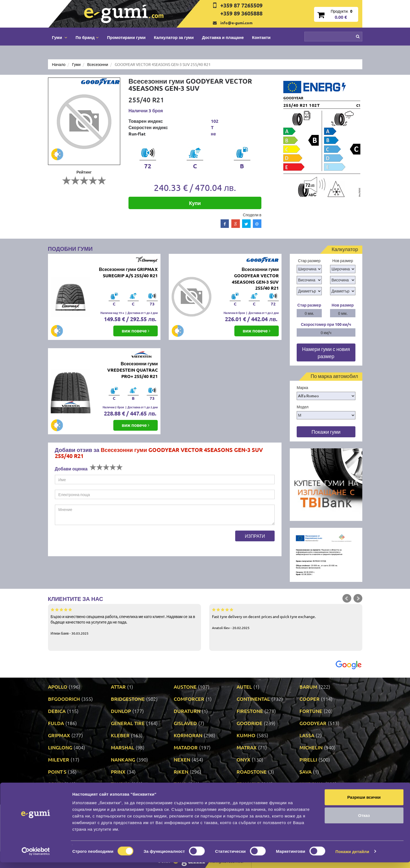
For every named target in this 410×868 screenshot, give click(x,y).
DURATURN (187, 711)
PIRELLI (308, 759)
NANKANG (123, 759)
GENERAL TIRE (128, 723)
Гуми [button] (60, 37)
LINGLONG (60, 747)
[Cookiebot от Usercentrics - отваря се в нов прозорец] (36, 857)
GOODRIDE (250, 723)
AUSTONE (185, 687)
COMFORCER (189, 699)
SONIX (55, 784)
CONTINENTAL (253, 699)
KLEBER (120, 735)
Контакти (261, 37)
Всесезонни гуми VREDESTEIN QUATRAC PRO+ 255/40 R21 (132, 370)
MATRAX (247, 747)
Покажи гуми (326, 432)
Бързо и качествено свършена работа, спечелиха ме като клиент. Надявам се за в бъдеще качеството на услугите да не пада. (124, 621)
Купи (195, 203)
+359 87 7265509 (241, 5)
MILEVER (59, 759)
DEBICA (57, 711)
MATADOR (186, 747)
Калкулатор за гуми (174, 37)
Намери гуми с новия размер (326, 352)
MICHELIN (311, 747)
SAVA (306, 772)
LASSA (307, 735)
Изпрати (255, 536)
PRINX (118, 772)
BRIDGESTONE (128, 699)
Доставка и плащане (223, 37)
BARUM (308, 687)
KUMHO (246, 735)
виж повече (136, 331)
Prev (347, 598)
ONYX (243, 759)
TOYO (180, 784)
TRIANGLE (248, 784)
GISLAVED (185, 723)
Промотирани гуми (126, 37)
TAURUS (120, 784)
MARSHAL (123, 747)
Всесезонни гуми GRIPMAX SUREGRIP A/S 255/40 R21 (128, 272)
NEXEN (182, 759)
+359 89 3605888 (241, 13)
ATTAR (118, 687)
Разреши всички (364, 803)
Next (358, 598)
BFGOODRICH (64, 699)
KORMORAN (188, 735)
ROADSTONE (252, 772)
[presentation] (97, 541)
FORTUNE (311, 711)
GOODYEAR (313, 723)
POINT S (57, 772)
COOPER (309, 699)
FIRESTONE (250, 711)
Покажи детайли (353, 857)
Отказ (364, 821)
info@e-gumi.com (236, 23)
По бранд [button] (87, 37)
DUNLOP (121, 711)
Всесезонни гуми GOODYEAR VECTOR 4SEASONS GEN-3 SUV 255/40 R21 (255, 279)
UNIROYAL (312, 784)
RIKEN (181, 772)
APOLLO (58, 687)
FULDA (56, 723)
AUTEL (244, 687)
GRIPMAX (59, 735)
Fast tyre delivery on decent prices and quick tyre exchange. (286, 618)
